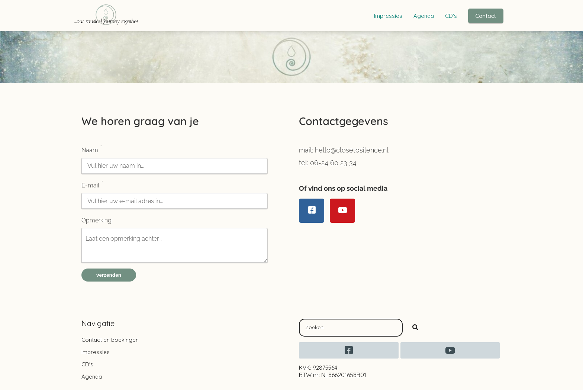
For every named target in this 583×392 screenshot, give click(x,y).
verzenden (109, 277)
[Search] (415, 330)
